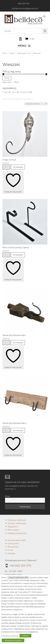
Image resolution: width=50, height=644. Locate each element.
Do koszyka (18, 167)
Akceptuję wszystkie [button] (13, 640)
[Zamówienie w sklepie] (36, 104)
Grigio (5, 92)
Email (7, 496)
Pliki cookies (13, 530)
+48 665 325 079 (20, 566)
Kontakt (11, 553)
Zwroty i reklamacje (17, 523)
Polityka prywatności (17, 533)
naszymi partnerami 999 (18, 577)
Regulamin (13, 527)
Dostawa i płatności (17, 520)
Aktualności (13, 547)
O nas (10, 550)
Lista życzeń (13, 544)
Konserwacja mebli (17, 540)
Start (5, 53)
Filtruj (7, 78)
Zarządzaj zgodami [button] (10, 636)
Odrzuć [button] (25, 636)
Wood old (25, 92)
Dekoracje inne (23, 53)
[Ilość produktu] (6, 167)
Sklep (12, 53)
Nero (14, 92)
